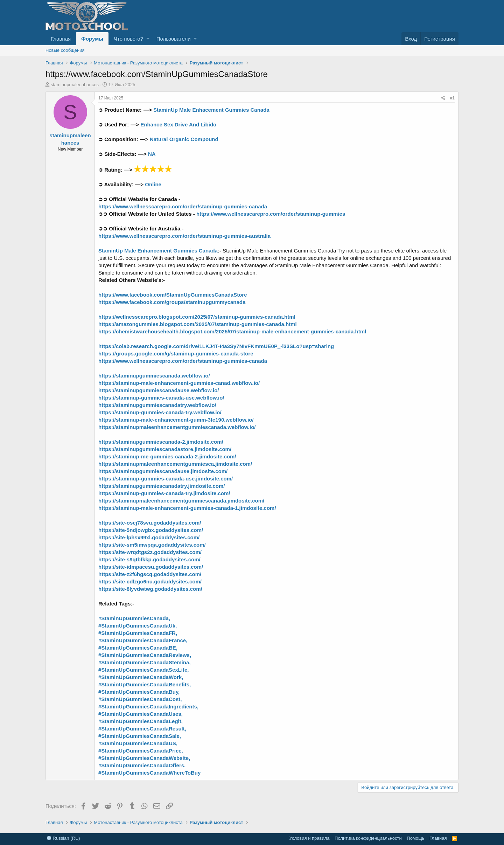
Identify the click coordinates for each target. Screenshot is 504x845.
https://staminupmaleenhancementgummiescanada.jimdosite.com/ (181, 501)
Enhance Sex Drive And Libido (178, 124)
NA (151, 154)
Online (152, 184)
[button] (148, 39)
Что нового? (128, 39)
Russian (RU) (64, 838)
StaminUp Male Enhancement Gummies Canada (158, 251)
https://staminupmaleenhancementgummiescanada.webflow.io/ (177, 427)
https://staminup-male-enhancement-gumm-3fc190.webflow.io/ (176, 420)
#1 (452, 98)
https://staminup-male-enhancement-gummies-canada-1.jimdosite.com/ (187, 508)
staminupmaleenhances (75, 85)
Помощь (415, 838)
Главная (61, 39)
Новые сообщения (65, 50)
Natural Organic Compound (183, 139)
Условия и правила (310, 838)
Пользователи (174, 39)
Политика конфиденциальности (368, 838)
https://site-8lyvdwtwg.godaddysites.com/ (150, 589)
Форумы (92, 39)
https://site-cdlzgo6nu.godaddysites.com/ (150, 581)
